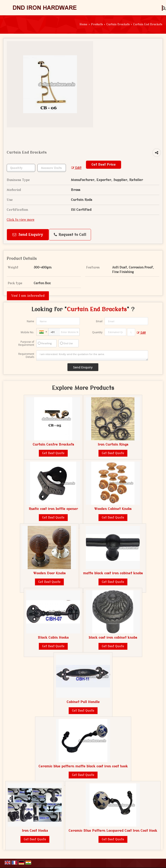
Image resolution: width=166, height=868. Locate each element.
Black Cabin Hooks (53, 638)
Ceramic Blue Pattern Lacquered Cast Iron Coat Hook (113, 831)
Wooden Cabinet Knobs (113, 509)
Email (99, 321)
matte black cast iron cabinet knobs (113, 573)
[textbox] (52, 168)
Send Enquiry (28, 235)
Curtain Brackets (118, 24)
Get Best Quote (53, 453)
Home (83, 24)
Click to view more (21, 220)
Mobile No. (27, 332)
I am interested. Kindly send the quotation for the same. (92, 355)
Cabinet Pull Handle (83, 702)
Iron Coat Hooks (35, 831)
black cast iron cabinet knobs (113, 638)
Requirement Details (26, 355)
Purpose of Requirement (26, 343)
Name (30, 321)
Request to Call (70, 235)
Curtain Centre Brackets (53, 444)
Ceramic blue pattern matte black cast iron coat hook (83, 766)
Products (97, 24)
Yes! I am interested (28, 296)
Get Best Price (104, 165)
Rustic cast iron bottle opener (53, 509)
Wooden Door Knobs (49, 573)
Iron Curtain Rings (113, 444)
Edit (76, 168)
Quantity (97, 332)
